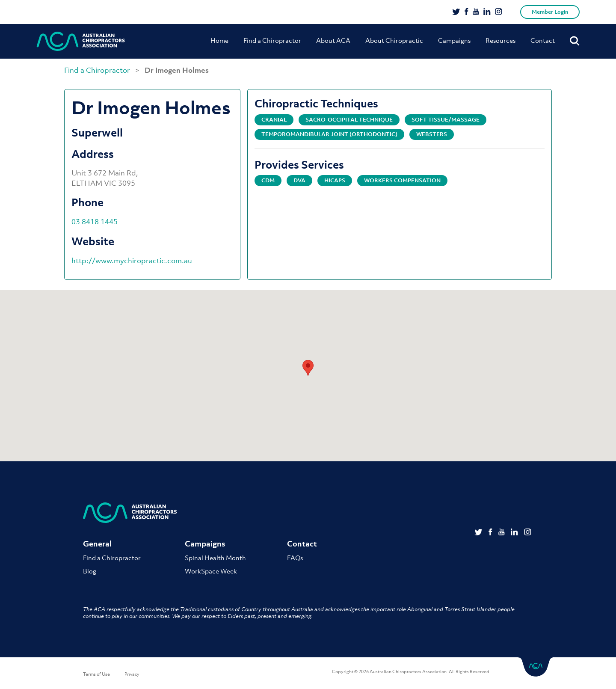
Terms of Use (96, 674)
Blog (90, 571)
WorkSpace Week (211, 571)
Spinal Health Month (215, 558)
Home (219, 40)
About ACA (333, 40)
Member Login (550, 12)
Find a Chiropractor (272, 40)
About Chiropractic (394, 40)
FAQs (295, 558)
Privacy (132, 674)
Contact (543, 40)
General (97, 544)
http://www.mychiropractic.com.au (132, 261)
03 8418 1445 (95, 222)
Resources (500, 40)
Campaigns (454, 40)
